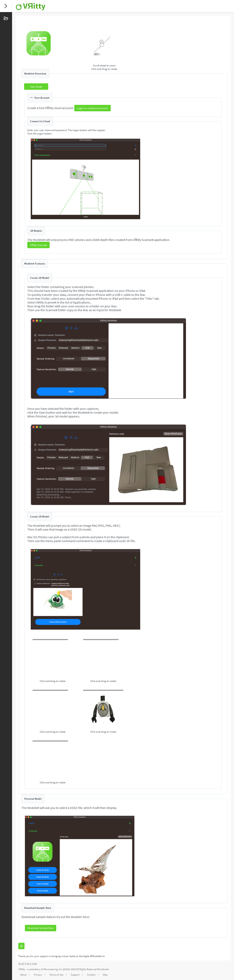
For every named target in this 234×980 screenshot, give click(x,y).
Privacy (38, 975)
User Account (40, 98)
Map (105, 975)
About (23, 975)
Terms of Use (56, 975)
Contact (91, 975)
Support (75, 975)
